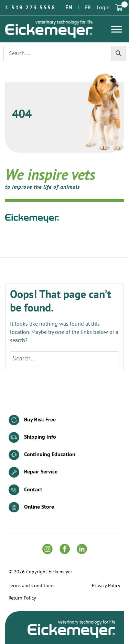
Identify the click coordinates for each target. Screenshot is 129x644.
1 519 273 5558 (30, 8)
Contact (25, 490)
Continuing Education (42, 455)
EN (69, 8)
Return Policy (22, 598)
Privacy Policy (106, 586)
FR (88, 8)
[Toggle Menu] (117, 29)
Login (103, 8)
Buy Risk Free (32, 420)
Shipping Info (32, 437)
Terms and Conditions (31, 586)
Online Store (31, 507)
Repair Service (33, 472)
